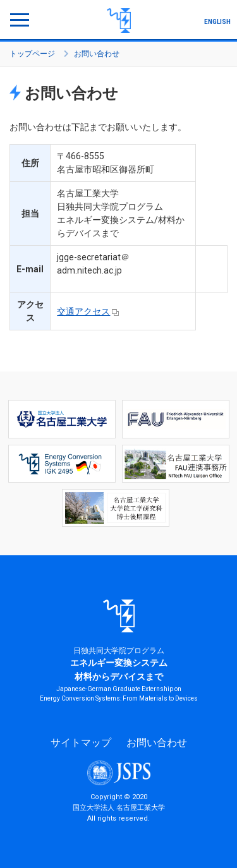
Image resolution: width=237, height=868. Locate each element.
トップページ (32, 54)
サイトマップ (81, 743)
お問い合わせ (157, 743)
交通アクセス (83, 311)
